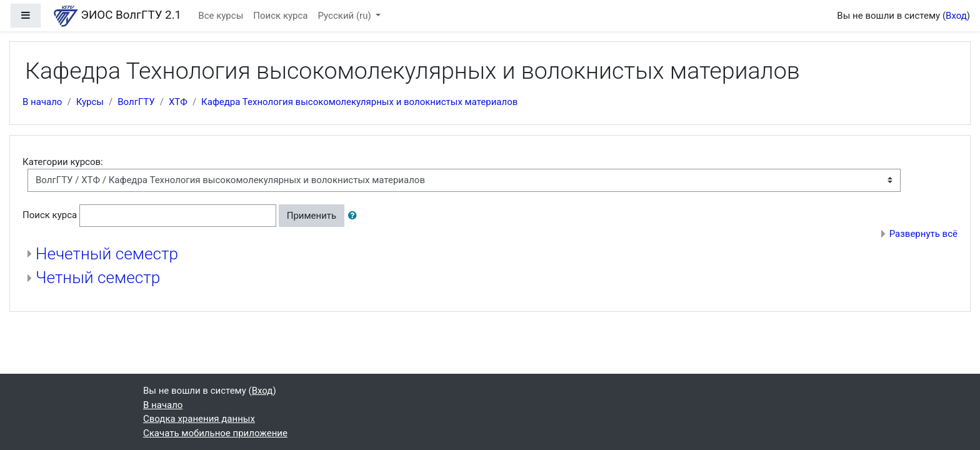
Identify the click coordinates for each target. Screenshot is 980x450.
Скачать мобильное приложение (215, 433)
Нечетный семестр (107, 254)
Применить (312, 216)
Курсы (90, 102)
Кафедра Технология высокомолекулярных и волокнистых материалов (359, 102)
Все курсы (221, 16)
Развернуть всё (923, 234)
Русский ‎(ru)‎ (346, 16)
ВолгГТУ (136, 102)
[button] (355, 216)
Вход (956, 16)
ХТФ (178, 102)
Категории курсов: (63, 162)
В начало (42, 102)
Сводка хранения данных (199, 419)
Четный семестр (98, 277)
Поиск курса (280, 16)
